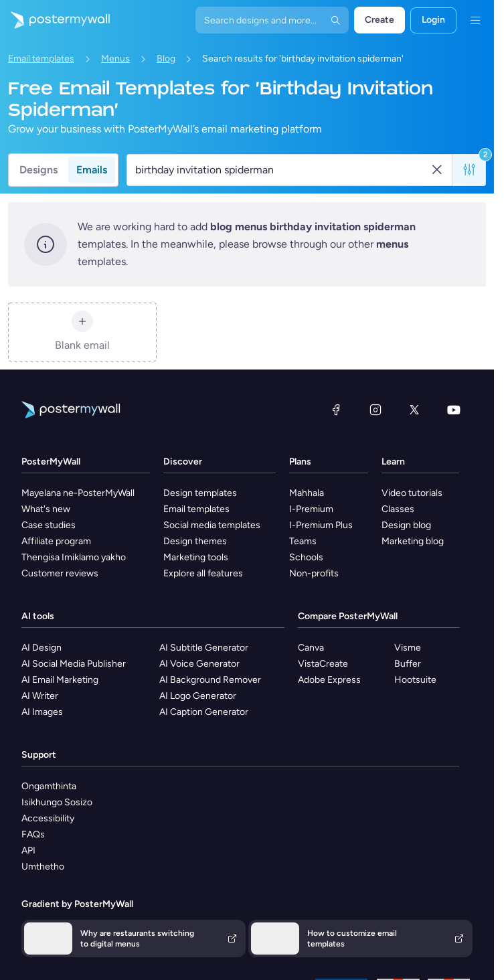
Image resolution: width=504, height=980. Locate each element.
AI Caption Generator (204, 712)
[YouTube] (454, 410)
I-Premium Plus (321, 525)
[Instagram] (375, 410)
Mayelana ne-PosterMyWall (78, 493)
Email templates (41, 59)
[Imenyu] (475, 20)
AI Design (41, 648)
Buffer (408, 664)
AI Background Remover (210, 680)
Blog (166, 59)
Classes (398, 509)
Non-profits (314, 573)
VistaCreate (323, 664)
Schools (306, 557)
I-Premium (311, 509)
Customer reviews (60, 573)
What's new (46, 509)
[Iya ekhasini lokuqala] (55, 20)
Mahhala (307, 493)
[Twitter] (414, 410)
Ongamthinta (49, 786)
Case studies (49, 525)
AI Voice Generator (199, 664)
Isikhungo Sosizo (57, 802)
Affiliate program (56, 541)
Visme (408, 648)
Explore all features (203, 573)
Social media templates (212, 525)
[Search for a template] (282, 170)
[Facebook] (336, 410)
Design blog (406, 525)
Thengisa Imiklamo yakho (74, 557)
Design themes (195, 541)
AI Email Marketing (60, 680)
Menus (115, 59)
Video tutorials (412, 493)
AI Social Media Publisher (74, 664)
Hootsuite (415, 680)
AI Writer (40, 696)
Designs (38, 170)
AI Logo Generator (198, 696)
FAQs (33, 834)
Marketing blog (413, 541)
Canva (311, 648)
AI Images (42, 712)
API (28, 850)
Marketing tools (196, 557)
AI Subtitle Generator (204, 648)
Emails (92, 170)
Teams (303, 541)
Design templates (200, 493)
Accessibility (48, 818)
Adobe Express (329, 680)
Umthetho (43, 867)
